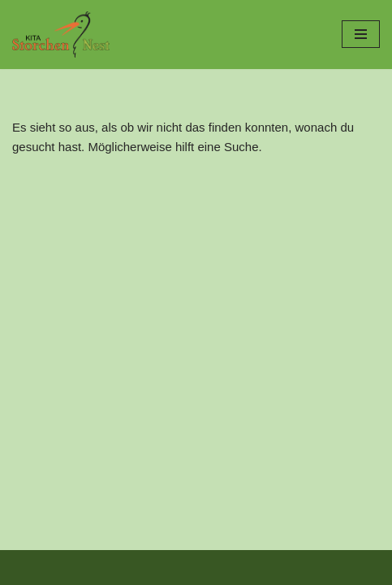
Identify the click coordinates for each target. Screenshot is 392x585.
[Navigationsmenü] (361, 34)
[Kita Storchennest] (61, 35)
